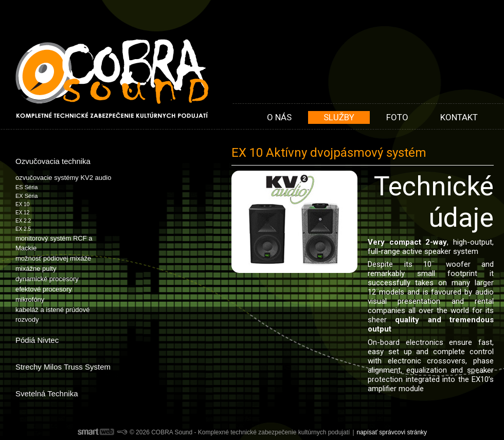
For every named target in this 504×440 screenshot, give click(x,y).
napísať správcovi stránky (392, 432)
